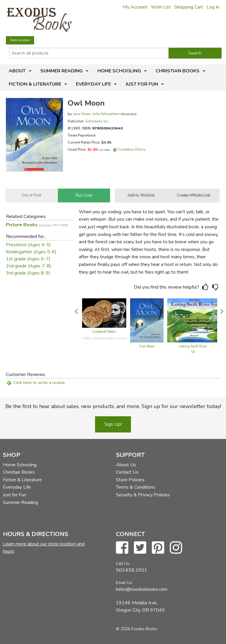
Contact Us (127, 472)
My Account (135, 7)
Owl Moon (147, 346)
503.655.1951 (132, 570)
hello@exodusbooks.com (142, 589)
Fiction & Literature (35, 84)
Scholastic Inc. (97, 121)
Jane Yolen (82, 114)
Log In (213, 7)
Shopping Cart (189, 7)
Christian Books (178, 71)
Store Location (20, 40)
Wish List (161, 7)
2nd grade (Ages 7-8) (29, 266)
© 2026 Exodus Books (137, 629)
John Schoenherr (106, 114)
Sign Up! (113, 424)
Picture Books (37, 225)
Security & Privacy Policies (143, 495)
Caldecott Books (104, 332)
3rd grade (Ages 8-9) (28, 273)
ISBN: (102, 128)
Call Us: (123, 564)
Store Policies (130, 480)
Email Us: (124, 583)
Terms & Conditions (136, 487)
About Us (126, 465)
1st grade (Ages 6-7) (28, 259)
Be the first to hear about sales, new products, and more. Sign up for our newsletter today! (113, 406)
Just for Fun (142, 84)
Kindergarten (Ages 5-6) (31, 252)
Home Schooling (119, 71)
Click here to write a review (39, 383)
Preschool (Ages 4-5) (28, 245)
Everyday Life (93, 84)
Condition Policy (132, 149)
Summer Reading (62, 71)
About (17, 71)
